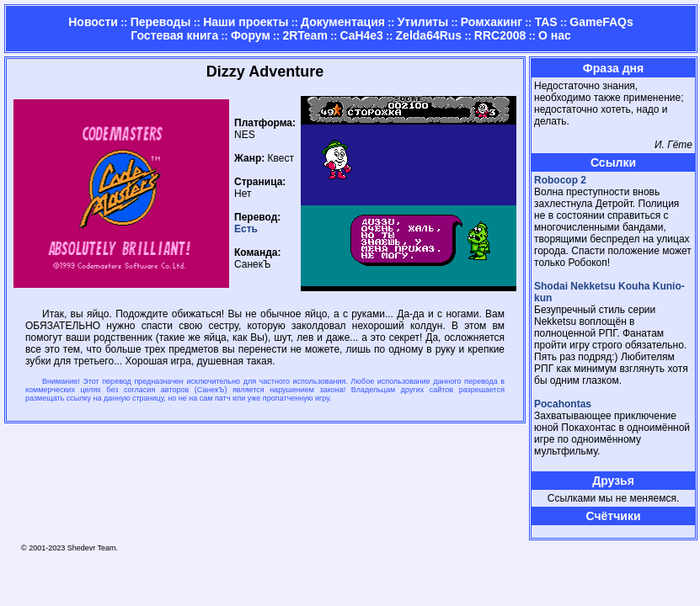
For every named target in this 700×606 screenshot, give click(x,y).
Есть (246, 229)
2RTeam (305, 35)
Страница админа (564, 532)
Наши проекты (246, 22)
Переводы (161, 22)
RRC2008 (500, 35)
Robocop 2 (560, 180)
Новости (93, 22)
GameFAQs (601, 22)
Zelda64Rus (429, 35)
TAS (546, 22)
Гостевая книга (174, 35)
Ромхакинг (492, 22)
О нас (555, 35)
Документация (343, 22)
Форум (251, 35)
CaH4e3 (362, 35)
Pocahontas (563, 404)
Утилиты (423, 22)
